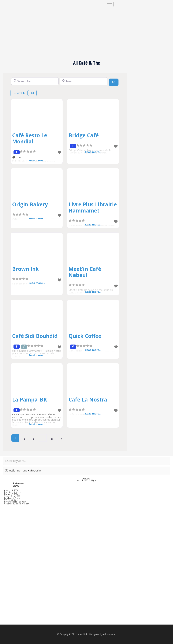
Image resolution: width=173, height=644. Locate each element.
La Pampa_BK (30, 399)
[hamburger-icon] (110, 4)
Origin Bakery (30, 204)
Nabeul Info (82, 634)
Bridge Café (84, 135)
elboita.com (109, 634)
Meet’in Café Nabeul (85, 272)
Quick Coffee (85, 336)
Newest (19, 93)
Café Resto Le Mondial (30, 138)
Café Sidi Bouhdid (35, 336)
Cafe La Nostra (88, 399)
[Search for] (35, 81)
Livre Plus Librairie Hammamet (93, 207)
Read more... (37, 355)
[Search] (114, 82)
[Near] (84, 81)
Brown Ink (25, 269)
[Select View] (32, 93)
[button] (37, 157)
